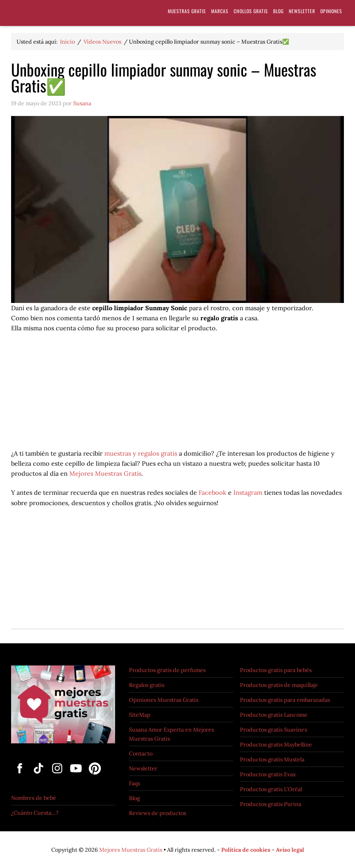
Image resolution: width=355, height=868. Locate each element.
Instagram (248, 493)
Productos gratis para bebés (276, 670)
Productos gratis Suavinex (274, 730)
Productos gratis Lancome (274, 715)
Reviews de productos (158, 813)
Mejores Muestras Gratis (105, 473)
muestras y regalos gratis (142, 453)
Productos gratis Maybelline (276, 744)
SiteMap (140, 715)
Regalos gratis (147, 685)
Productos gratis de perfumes (167, 670)
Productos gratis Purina (271, 804)
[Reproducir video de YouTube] (177, 209)
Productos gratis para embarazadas (285, 700)
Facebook (213, 493)
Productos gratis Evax (268, 774)
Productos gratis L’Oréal (271, 789)
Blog (135, 798)
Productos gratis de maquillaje (279, 685)
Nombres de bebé (34, 798)
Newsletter (143, 768)
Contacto (141, 753)
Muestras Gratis (63, 15)
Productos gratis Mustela (272, 759)
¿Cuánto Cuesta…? (35, 813)
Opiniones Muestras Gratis (164, 700)
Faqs (135, 783)
